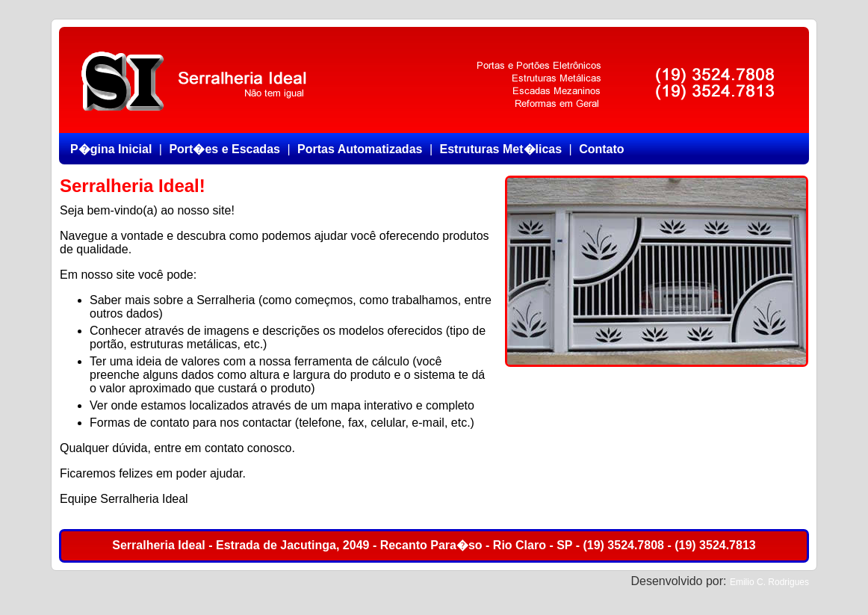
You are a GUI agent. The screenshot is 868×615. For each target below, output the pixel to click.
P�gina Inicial (111, 149)
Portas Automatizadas (360, 149)
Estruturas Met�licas (500, 149)
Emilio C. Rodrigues (769, 582)
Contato (601, 149)
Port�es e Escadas (224, 149)
